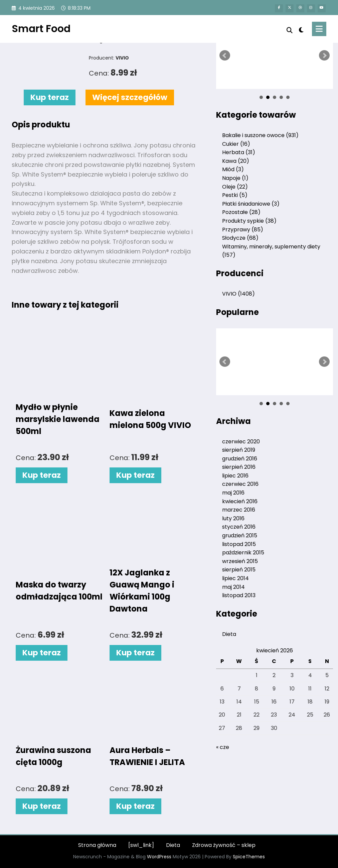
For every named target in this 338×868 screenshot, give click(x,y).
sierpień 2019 (239, 450)
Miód (233, 169)
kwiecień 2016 (240, 501)
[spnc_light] (301, 29)
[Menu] (319, 29)
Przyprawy (243, 230)
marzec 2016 (239, 510)
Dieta (229, 634)
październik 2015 (243, 553)
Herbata (239, 152)
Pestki (235, 195)
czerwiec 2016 (240, 484)
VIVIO (238, 294)
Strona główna (97, 845)
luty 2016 (233, 518)
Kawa (236, 161)
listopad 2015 (239, 544)
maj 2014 (233, 587)
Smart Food (41, 29)
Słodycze (240, 238)
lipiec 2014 (235, 578)
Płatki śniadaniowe (251, 204)
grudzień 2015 (240, 535)
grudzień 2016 (240, 459)
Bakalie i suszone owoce (260, 135)
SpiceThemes (249, 857)
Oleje (235, 187)
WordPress (159, 857)
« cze (223, 747)
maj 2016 (233, 493)
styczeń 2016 (239, 527)
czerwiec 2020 (241, 442)
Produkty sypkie (249, 221)
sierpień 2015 (239, 570)
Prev (225, 56)
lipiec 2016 (235, 476)
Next (324, 56)
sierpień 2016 (239, 467)
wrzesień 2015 (240, 561)
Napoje (235, 178)
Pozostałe (241, 212)
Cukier (236, 144)
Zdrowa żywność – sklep (224, 845)
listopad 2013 (239, 595)
